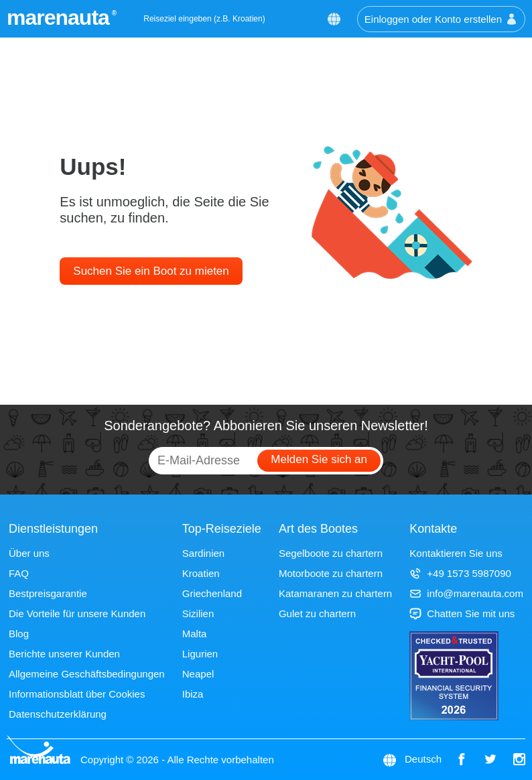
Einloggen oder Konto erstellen (441, 19)
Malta (195, 634)
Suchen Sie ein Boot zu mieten (151, 271)
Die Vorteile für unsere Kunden (77, 613)
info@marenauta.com (466, 593)
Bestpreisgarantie (48, 593)
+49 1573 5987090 (460, 573)
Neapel (198, 674)
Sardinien (203, 553)
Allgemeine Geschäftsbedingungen (87, 674)
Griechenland (212, 593)
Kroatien (201, 573)
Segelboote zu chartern (331, 553)
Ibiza (193, 694)
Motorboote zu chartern (331, 573)
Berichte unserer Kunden (64, 654)
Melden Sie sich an (319, 459)
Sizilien (198, 613)
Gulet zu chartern (317, 613)
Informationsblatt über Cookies (77, 694)
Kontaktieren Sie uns (456, 553)
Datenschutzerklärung (58, 714)
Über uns (29, 553)
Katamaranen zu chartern (335, 593)
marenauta (60, 17)
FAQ (19, 573)
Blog (19, 634)
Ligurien (200, 654)
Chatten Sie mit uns (462, 613)
